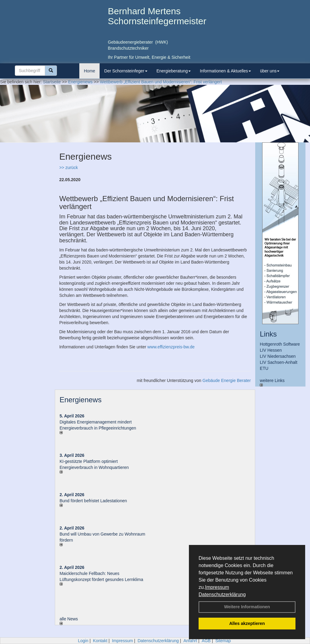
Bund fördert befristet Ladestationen (93, 501)
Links (268, 334)
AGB (206, 641)
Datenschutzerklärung (222, 594)
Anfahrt (190, 641)
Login (83, 641)
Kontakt (100, 641)
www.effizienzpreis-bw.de (171, 347)
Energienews (81, 400)
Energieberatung (174, 71)
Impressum (217, 587)
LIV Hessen (271, 350)
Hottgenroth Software (280, 344)
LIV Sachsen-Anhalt (279, 362)
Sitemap (223, 641)
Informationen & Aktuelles (225, 71)
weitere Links (272, 382)
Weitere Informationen (247, 607)
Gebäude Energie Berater (227, 380)
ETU (264, 368)
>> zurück (69, 168)
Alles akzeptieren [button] (247, 623)
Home (89, 71)
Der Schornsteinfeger (126, 71)
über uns (270, 71)
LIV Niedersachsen (278, 356)
